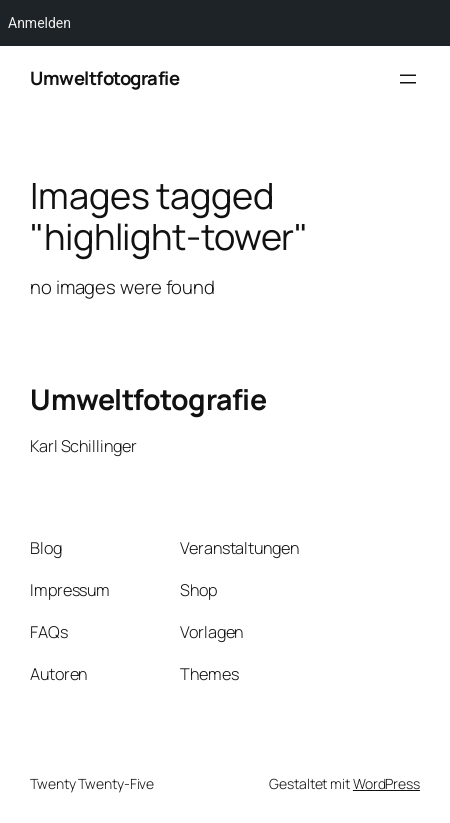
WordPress (386, 783)
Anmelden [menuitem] (39, 23)
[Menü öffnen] (408, 79)
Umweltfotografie (104, 78)
